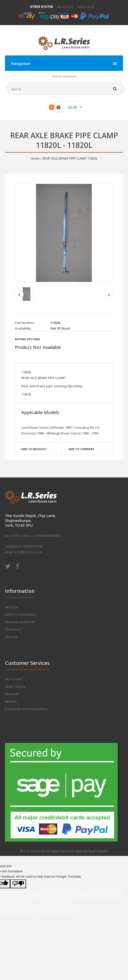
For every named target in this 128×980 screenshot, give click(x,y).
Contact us (13, 629)
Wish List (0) (86, 7)
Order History (15, 686)
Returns (11, 701)
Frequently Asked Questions (26, 709)
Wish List (12, 694)
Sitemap (11, 637)
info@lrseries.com (28, 552)
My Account (65, 7)
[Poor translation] (18, 884)
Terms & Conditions (20, 622)
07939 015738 (41, 7)
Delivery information (20, 614)
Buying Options (27, 339)
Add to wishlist (34, 449)
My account (14, 679)
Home (35, 158)
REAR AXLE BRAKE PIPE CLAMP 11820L (70, 158)
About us (12, 607)
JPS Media (100, 851)
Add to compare (81, 449)
